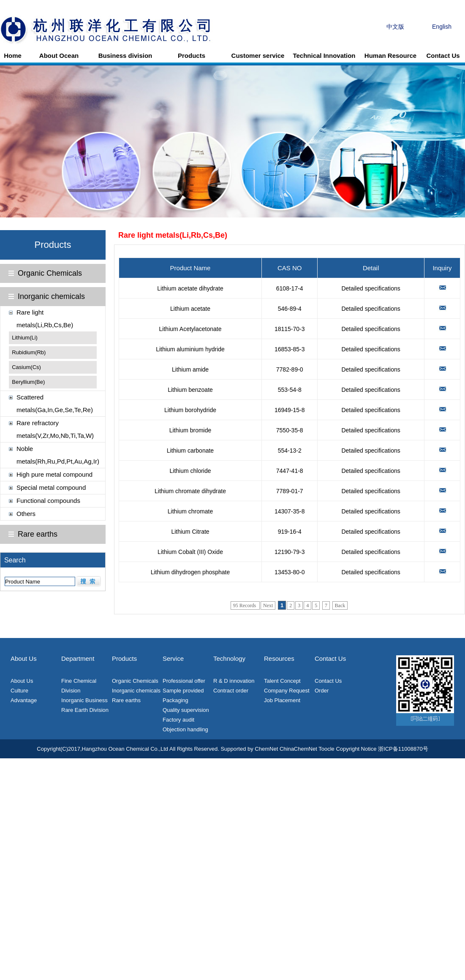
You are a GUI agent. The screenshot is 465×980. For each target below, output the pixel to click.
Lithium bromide (190, 430)
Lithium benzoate (190, 390)
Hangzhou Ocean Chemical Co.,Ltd (125, 749)
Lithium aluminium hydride (190, 349)
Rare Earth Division (85, 710)
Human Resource (390, 56)
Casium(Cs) (26, 367)
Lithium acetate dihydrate (190, 288)
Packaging (175, 700)
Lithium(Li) (25, 338)
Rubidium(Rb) (29, 352)
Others (26, 514)
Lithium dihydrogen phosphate (190, 572)
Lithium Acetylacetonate (190, 329)
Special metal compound (51, 487)
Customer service (258, 56)
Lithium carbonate (190, 451)
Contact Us (443, 56)
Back (340, 605)
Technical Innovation (324, 56)
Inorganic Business (84, 700)
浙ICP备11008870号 (403, 749)
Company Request (287, 691)
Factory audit (178, 720)
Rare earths (38, 534)
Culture (19, 691)
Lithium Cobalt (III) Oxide (190, 552)
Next (268, 605)
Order (322, 691)
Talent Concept (282, 681)
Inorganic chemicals (51, 296)
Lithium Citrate (190, 532)
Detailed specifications (371, 288)
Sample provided (183, 691)
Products (192, 56)
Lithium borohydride (190, 410)
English (442, 27)
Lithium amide (190, 369)
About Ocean (59, 56)
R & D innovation (234, 681)
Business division (125, 56)
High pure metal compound (54, 474)
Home (13, 56)
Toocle (326, 749)
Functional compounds (48, 501)
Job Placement (282, 700)
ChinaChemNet (298, 749)
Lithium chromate (190, 511)
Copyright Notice (356, 749)
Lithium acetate (190, 309)
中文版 (395, 27)
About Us (22, 681)
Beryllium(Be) (28, 382)
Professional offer (184, 681)
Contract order (231, 691)
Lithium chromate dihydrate (190, 491)
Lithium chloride (190, 471)
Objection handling (185, 729)
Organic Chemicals (50, 273)
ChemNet (266, 749)
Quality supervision (186, 710)
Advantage (24, 700)
